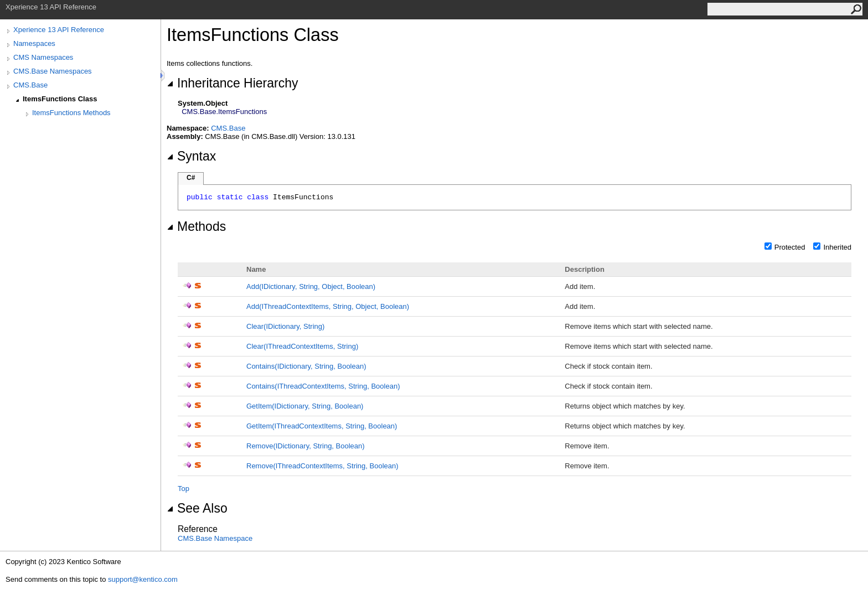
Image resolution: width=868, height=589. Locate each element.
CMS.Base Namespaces (53, 71)
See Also (197, 508)
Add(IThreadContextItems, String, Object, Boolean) (328, 306)
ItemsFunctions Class (60, 99)
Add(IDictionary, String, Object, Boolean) (311, 286)
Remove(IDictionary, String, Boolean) (306, 446)
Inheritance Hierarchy (232, 83)
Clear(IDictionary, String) (285, 326)
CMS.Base (30, 85)
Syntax (191, 156)
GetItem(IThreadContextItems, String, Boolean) (322, 426)
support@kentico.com (143, 579)
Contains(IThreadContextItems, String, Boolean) (323, 386)
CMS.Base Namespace (215, 538)
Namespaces (34, 43)
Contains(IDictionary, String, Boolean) (306, 366)
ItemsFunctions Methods (71, 113)
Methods (196, 226)
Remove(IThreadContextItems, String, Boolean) (322, 466)
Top (184, 489)
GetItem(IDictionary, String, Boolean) (305, 406)
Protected (790, 247)
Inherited (837, 247)
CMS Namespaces (43, 57)
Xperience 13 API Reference (59, 30)
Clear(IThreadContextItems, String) (302, 346)
